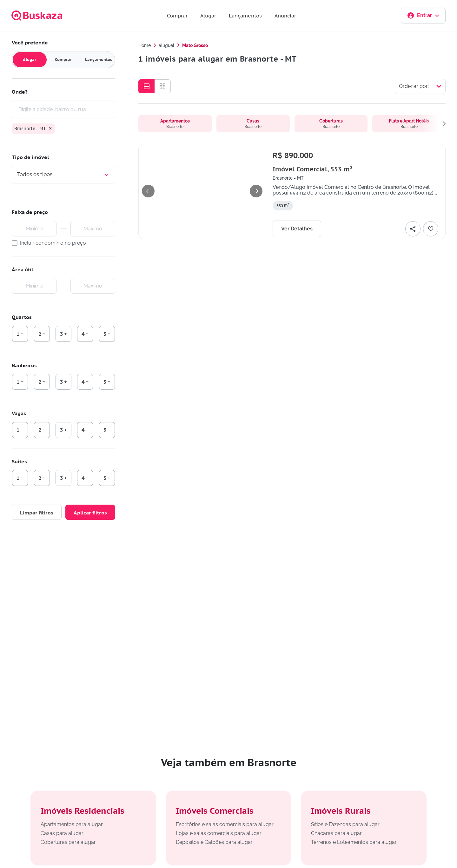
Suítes (19, 461)
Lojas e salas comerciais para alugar (219, 833)
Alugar (208, 16)
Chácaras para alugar (336, 833)
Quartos (22, 317)
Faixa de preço (30, 212)
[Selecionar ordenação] (420, 86)
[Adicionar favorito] (431, 229)
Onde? (20, 92)
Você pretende (30, 43)
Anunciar (285, 16)
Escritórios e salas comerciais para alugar (225, 824)
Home (145, 45)
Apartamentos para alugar (72, 824)
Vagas (19, 413)
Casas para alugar (62, 833)
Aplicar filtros (90, 513)
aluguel (166, 45)
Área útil (22, 269)
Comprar (177, 16)
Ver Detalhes (297, 229)
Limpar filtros (37, 513)
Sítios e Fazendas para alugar (345, 824)
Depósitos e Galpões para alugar (214, 842)
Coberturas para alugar (68, 842)
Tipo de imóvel (30, 157)
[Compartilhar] (413, 229)
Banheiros (24, 365)
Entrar (423, 16)
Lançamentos (245, 16)
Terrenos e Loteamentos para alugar (354, 842)
